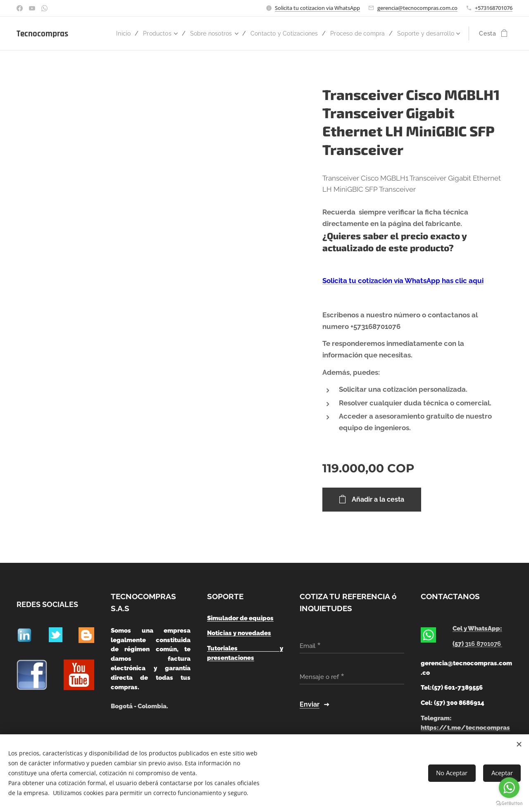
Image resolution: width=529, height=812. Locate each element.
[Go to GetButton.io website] (509, 804)
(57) (478, 644)
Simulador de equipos (240, 618)
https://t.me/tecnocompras (465, 728)
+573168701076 (494, 8)
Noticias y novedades (239, 633)
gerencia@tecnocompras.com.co (417, 8)
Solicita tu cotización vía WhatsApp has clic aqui (403, 281)
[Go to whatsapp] (509, 788)
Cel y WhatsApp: (478, 629)
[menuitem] (153, 33)
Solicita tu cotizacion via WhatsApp (317, 8)
